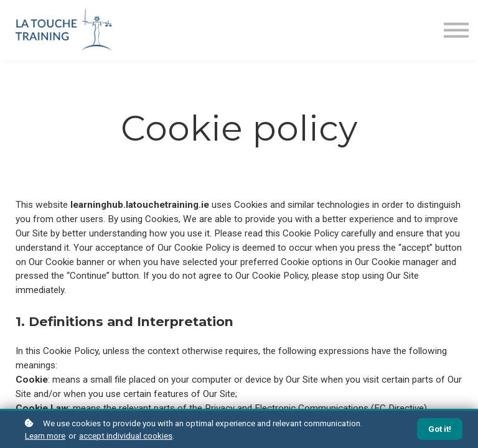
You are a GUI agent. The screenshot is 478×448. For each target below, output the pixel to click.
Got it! (440, 429)
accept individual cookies (126, 436)
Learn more (45, 436)
